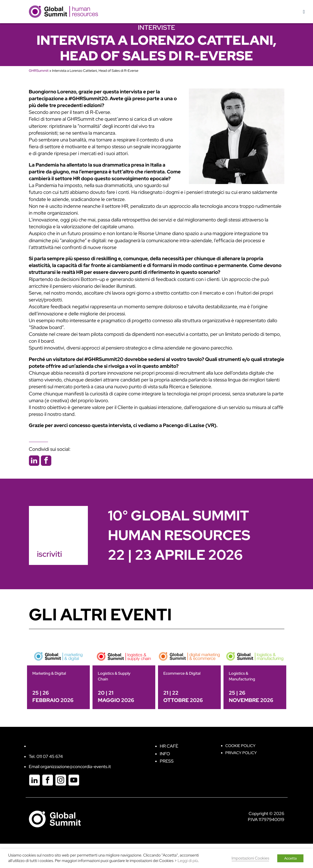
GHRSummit (39, 71)
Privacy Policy (241, 753)
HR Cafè (169, 746)
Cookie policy (241, 746)
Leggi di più (188, 861)
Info (165, 754)
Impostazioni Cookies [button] (251, 858)
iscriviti (50, 554)
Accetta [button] (290, 858)
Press (167, 761)
